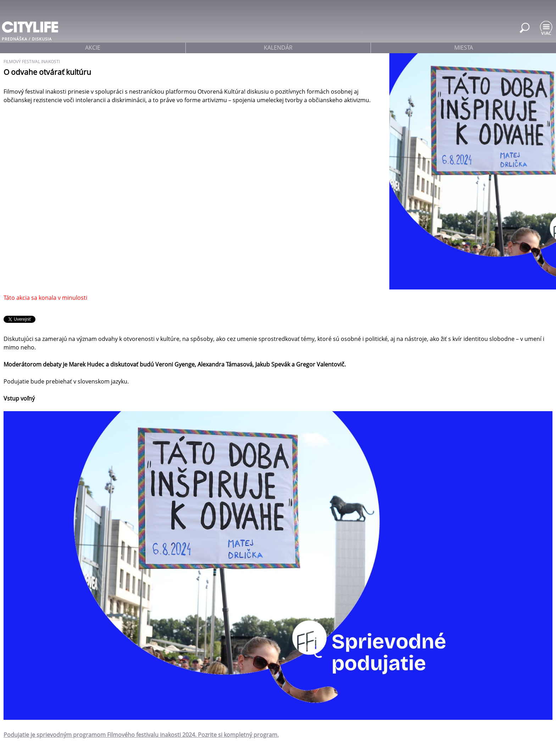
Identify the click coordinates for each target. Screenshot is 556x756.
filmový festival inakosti (32, 62)
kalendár (278, 48)
